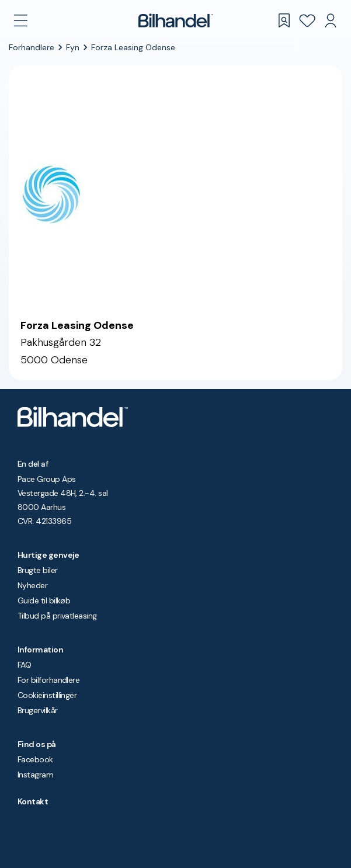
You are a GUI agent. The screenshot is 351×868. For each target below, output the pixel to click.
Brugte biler (38, 570)
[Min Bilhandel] (331, 20)
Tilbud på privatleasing (57, 616)
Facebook (35, 759)
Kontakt (33, 801)
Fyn (73, 47)
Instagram (35, 775)
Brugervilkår (38, 710)
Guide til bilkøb (44, 600)
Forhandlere (32, 47)
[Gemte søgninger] (284, 20)
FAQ (24, 665)
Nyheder (32, 585)
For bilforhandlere (48, 680)
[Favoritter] (307, 20)
